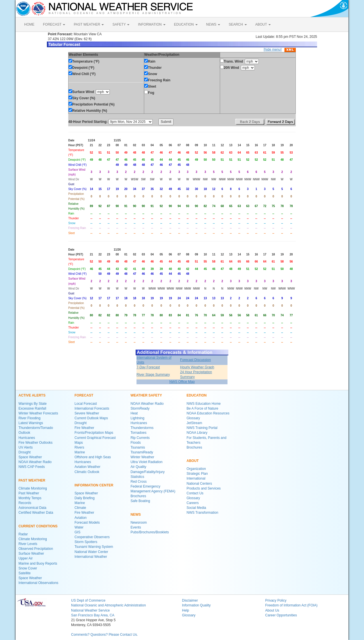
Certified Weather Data (36, 513)
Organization (196, 469)
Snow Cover (28, 568)
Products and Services (204, 488)
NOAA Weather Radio (35, 462)
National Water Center (91, 552)
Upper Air (26, 558)
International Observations (38, 583)
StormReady (140, 408)
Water (79, 527)
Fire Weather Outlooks (36, 443)
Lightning (137, 418)
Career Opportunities (281, 615)
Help (186, 610)
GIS (77, 532)
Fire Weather (84, 428)
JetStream (194, 423)
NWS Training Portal (202, 428)
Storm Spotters (86, 542)
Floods (136, 443)
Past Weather (29, 493)
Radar (23, 534)
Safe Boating (140, 501)
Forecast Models (87, 523)
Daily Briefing (85, 498)
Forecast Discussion (195, 360)
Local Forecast (86, 404)
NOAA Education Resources (208, 413)
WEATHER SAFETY (146, 395)
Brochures (138, 496)
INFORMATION (152, 24)
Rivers (79, 447)
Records (25, 503)
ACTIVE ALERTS (32, 395)
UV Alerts (26, 447)
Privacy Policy (276, 600)
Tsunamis (138, 447)
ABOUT (263, 24)
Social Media (196, 508)
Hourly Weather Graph (197, 367)
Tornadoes (138, 433)
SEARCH (238, 24)
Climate (80, 508)
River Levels (28, 544)
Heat (134, 413)
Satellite (25, 573)
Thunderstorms (142, 428)
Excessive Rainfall (32, 408)
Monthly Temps (30, 498)
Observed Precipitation (36, 549)
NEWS (213, 24)
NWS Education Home (204, 404)
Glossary (193, 418)
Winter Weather (142, 457)
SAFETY (121, 24)
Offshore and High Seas (93, 457)
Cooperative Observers (92, 537)
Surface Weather (31, 554)
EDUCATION (186, 24)
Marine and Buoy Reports (38, 563)
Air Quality (138, 467)
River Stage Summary (153, 375)
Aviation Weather (87, 467)
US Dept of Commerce (88, 600)
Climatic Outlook (87, 472)
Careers (193, 503)
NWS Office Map (182, 382)
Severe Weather (87, 413)
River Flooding (29, 418)
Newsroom (139, 523)
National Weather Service (90, 610)
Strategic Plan (197, 474)
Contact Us (195, 493)
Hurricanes (27, 438)
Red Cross (139, 482)
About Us (272, 610)
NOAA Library (197, 433)
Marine (80, 452)
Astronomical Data (32, 508)
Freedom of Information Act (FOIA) (291, 605)
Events (136, 527)
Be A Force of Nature (202, 408)
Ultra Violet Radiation (147, 462)
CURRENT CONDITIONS (38, 526)
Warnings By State (33, 404)
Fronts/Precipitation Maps (94, 433)
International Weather (91, 557)
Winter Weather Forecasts (38, 413)
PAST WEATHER (89, 24)
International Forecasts (92, 408)
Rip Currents (140, 438)
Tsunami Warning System (94, 547)
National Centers (199, 484)
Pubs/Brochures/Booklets (150, 532)
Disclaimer (190, 600)
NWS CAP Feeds (32, 467)
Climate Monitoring (33, 488)
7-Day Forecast (148, 367)
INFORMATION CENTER (94, 485)
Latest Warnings (31, 423)
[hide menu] (273, 49)
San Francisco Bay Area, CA (93, 615)
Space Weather (30, 457)
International (196, 478)
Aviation (80, 518)
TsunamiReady (142, 452)
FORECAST (54, 24)
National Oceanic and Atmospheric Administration (108, 605)
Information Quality (196, 605)
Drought (25, 452)
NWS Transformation (202, 513)
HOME (29, 24)
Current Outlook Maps (91, 418)
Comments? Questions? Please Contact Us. (105, 635)
